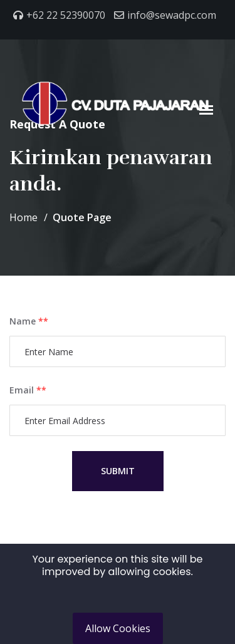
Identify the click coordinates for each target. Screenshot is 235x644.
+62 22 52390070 (66, 15)
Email (28, 390)
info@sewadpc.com (172, 15)
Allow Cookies (118, 628)
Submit (118, 471)
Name (29, 321)
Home (23, 217)
